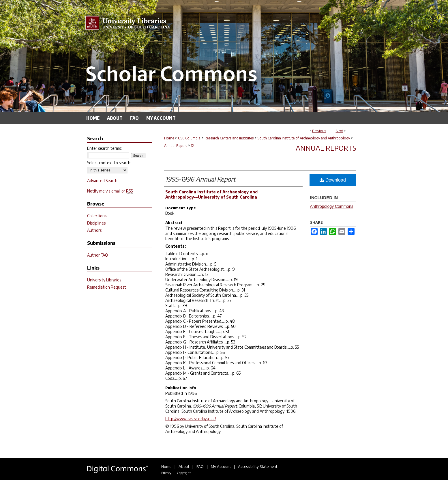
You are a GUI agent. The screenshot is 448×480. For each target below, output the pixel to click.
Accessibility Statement (258, 466)
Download (333, 180)
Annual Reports (326, 148)
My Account (221, 466)
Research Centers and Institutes (229, 138)
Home (169, 138)
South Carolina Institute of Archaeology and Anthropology (304, 138)
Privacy (166, 473)
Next (339, 131)
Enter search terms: (104, 148)
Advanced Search (102, 181)
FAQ (200, 466)
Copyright (184, 473)
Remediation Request (107, 287)
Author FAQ (98, 255)
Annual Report (176, 146)
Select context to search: (109, 163)
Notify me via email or (110, 191)
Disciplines (96, 223)
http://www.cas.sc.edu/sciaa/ (191, 419)
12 (192, 146)
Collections (97, 216)
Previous (319, 131)
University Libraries (104, 280)
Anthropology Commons (332, 206)
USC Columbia (189, 138)
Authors (94, 230)
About (184, 466)
